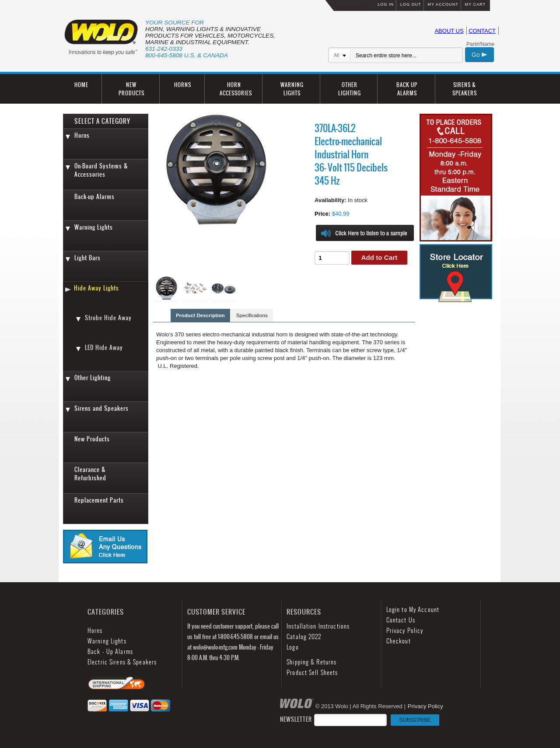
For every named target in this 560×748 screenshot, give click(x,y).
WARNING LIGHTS (292, 89)
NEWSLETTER (360, 719)
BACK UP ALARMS (407, 89)
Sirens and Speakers (101, 408)
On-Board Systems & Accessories (101, 170)
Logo (292, 647)
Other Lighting (93, 378)
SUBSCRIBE (415, 720)
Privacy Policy (405, 631)
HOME (81, 85)
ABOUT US (449, 31)
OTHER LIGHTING (350, 89)
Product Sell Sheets (312, 673)
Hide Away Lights (96, 288)
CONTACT (482, 31)
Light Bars (87, 258)
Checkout (399, 641)
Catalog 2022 (304, 637)
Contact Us (401, 620)
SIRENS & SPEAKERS (465, 89)
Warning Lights (94, 227)
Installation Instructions (318, 626)
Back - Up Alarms (110, 652)
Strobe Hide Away (108, 318)
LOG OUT (411, 4)
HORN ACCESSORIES (236, 89)
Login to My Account (413, 610)
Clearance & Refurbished (90, 474)
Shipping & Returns (311, 662)
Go (479, 55)
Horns (82, 135)
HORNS (183, 85)
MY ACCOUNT (443, 4)
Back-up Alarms (94, 197)
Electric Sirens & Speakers (122, 662)
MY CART (475, 4)
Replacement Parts (99, 500)
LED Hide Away (104, 348)
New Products (92, 439)
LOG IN (386, 4)
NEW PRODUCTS (131, 89)
